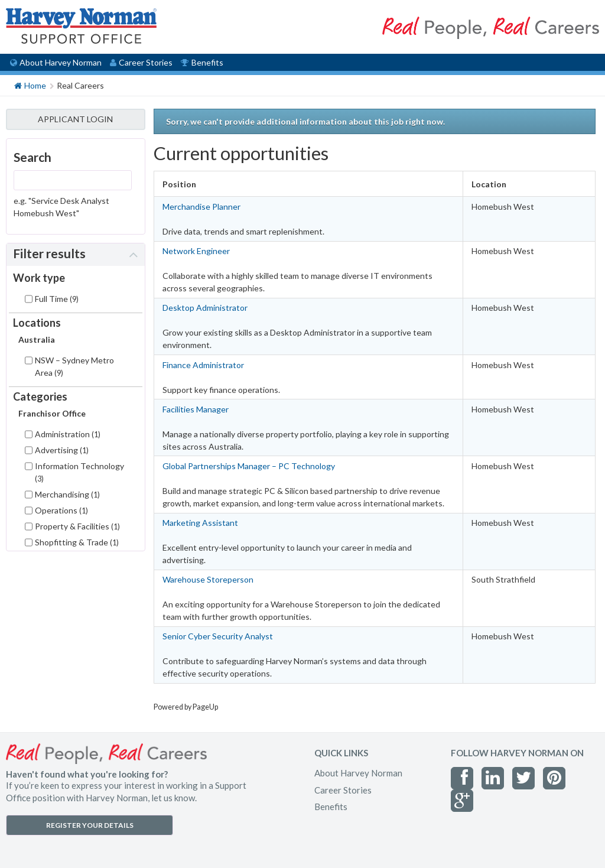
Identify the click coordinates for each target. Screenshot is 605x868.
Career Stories (141, 62)
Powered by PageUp (186, 707)
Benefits (202, 62)
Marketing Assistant (200, 523)
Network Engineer (196, 251)
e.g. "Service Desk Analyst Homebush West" (61, 207)
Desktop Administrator (205, 308)
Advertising (62, 450)
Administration (68, 434)
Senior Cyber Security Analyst (218, 636)
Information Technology (79, 472)
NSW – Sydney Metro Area (74, 366)
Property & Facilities (77, 526)
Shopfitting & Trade (77, 542)
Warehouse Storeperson (208, 579)
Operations (61, 510)
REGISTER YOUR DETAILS (90, 825)
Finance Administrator (203, 365)
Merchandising (67, 494)
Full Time (57, 299)
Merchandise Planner (201, 207)
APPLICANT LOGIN (75, 119)
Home (30, 85)
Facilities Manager (196, 409)
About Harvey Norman (56, 62)
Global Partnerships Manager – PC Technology (249, 466)
